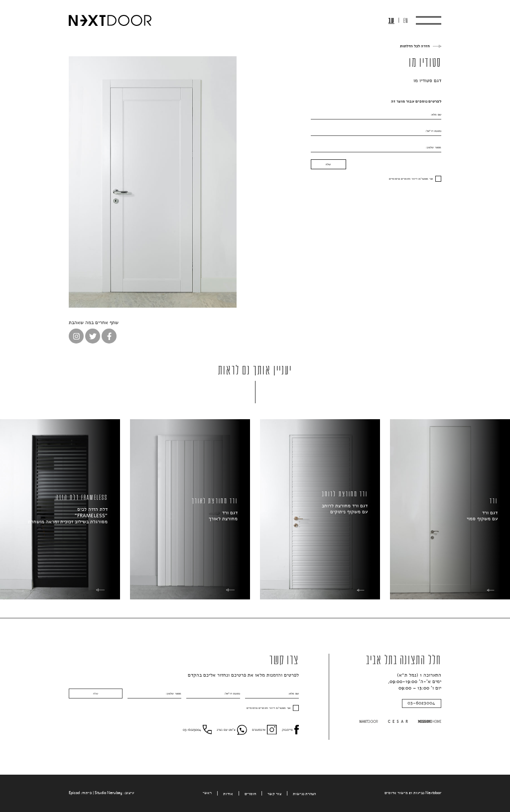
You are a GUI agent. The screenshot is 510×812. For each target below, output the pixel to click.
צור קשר (274, 794)
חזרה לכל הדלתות (415, 46)
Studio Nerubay (109, 793)
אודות (228, 794)
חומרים (250, 794)
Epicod (74, 793)
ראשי (207, 793)
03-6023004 (421, 703)
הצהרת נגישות (304, 794)
